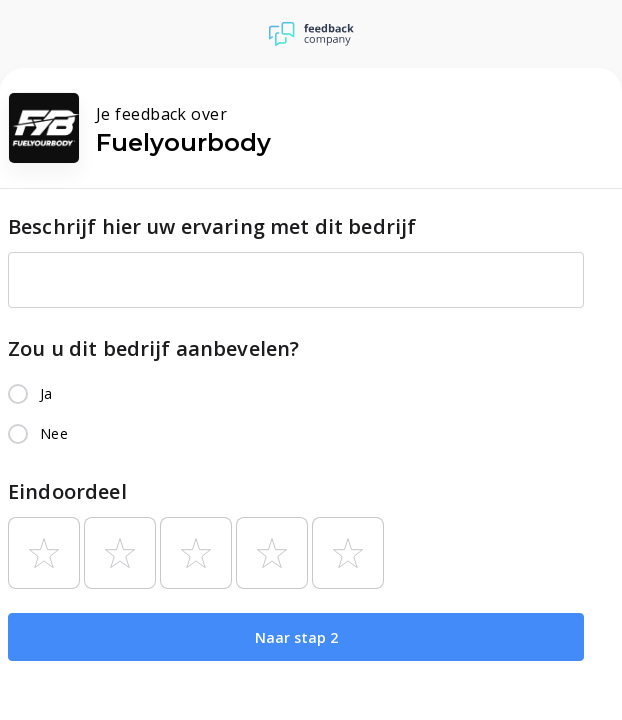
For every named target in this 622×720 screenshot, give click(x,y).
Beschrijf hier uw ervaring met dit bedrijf (212, 226)
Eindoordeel (67, 491)
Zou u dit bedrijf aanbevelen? (153, 348)
